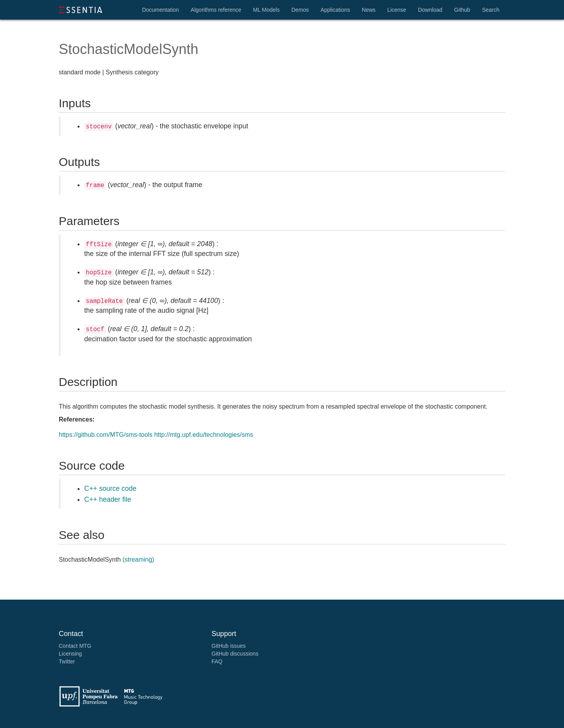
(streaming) (138, 560)
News (369, 10)
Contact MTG (75, 646)
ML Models (266, 10)
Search (491, 10)
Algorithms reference (216, 10)
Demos (300, 10)
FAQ (217, 661)
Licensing (70, 654)
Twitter (67, 661)
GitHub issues (229, 646)
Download (430, 10)
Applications (335, 10)
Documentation (161, 10)
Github (462, 10)
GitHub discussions (235, 654)
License (397, 10)
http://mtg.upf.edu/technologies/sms (204, 435)
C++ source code (110, 488)
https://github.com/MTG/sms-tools (106, 435)
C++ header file (108, 499)
